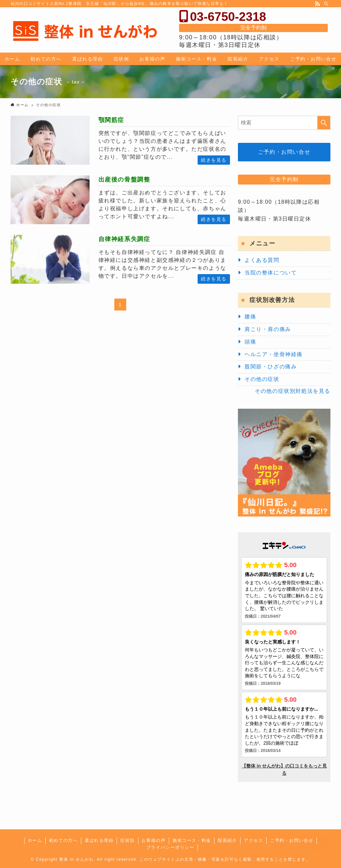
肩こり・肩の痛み (268, 329)
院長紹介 (227, 840)
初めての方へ (63, 840)
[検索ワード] (284, 123)
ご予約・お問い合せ (284, 152)
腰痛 (250, 317)
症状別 (128, 840)
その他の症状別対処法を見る (293, 391)
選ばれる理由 (99, 840)
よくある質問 (262, 260)
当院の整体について (271, 273)
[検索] (326, 4)
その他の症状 (262, 379)
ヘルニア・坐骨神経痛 (274, 354)
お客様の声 (153, 840)
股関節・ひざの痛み (271, 367)
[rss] (318, 4)
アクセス (253, 840)
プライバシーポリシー (170, 847)
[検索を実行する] (324, 123)
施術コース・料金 (192, 840)
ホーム (35, 840)
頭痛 (250, 342)
